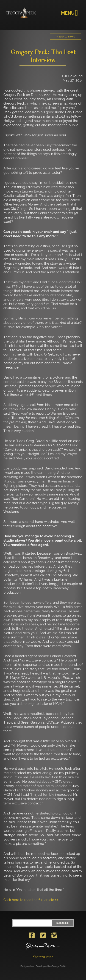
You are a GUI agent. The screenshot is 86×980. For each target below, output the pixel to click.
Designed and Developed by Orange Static (43, 966)
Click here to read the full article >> (31, 900)
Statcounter (43, 957)
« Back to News (66, 37)
